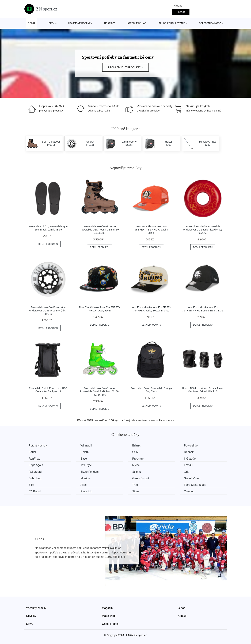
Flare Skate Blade (195, 485)
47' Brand (35, 491)
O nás (182, 608)
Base (84, 459)
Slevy (30, 624)
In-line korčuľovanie (172, 23)
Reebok (189, 452)
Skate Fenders (90, 472)
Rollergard (35, 472)
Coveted (190, 491)
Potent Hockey (38, 446)
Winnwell (86, 446)
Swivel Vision (193, 478)
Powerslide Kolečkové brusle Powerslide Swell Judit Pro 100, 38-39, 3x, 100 (100, 391)
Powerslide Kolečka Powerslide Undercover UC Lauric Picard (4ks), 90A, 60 (203, 230)
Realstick (86, 491)
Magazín (107, 608)
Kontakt (182, 616)
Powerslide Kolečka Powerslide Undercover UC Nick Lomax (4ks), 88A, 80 (48, 310)
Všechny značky (36, 608)
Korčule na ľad (137, 23)
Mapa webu (109, 616)
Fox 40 (189, 465)
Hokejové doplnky (80, 23)
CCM (136, 452)
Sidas (136, 491)
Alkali (84, 485)
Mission (85, 478)
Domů (31, 23)
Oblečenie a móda (210, 23)
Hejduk (85, 452)
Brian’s (137, 446)
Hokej (51, 23)
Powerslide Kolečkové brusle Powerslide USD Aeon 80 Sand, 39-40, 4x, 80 (100, 230)
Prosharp (138, 459)
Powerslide (191, 446)
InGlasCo (190, 459)
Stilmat (137, 472)
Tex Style (86, 465)
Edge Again (36, 465)
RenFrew (34, 459)
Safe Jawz (35, 478)
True (135, 485)
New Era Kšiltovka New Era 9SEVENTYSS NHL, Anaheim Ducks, (151, 230)
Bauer (33, 452)
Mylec (136, 465)
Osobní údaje (110, 624)
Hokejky (110, 23)
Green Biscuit (141, 478)
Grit (187, 472)
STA (31, 485)
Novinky (31, 616)
